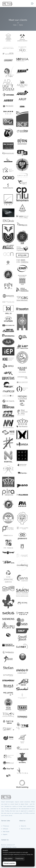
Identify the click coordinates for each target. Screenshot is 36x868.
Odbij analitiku (8, 859)
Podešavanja (19, 859)
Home (15, 25)
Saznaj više (30, 854)
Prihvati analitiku (9, 863)
